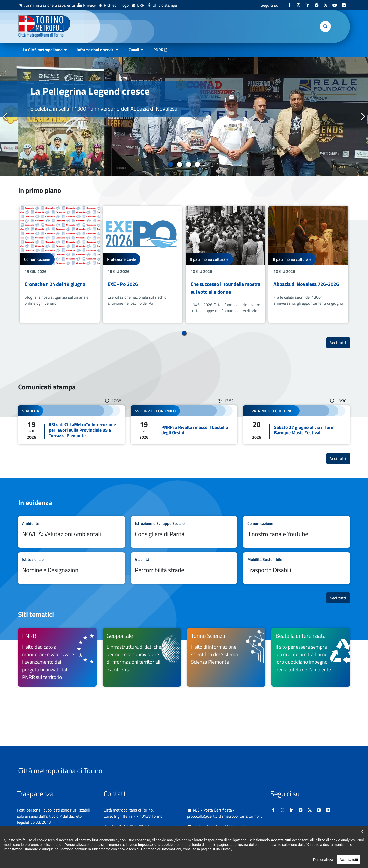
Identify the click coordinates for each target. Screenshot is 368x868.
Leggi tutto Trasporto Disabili (297, 568)
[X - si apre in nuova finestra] (326, 5)
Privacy (89, 5)
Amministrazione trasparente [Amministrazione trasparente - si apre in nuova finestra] (50, 5)
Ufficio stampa (165, 5)
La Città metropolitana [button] (43, 50)
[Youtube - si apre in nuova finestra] (335, 5)
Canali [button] (134, 50)
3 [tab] (188, 164)
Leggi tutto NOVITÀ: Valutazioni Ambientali (71, 532)
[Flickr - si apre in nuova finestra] (344, 5)
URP (141, 5)
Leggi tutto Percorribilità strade (184, 568)
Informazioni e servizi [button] (96, 50)
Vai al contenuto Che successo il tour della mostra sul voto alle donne (225, 264)
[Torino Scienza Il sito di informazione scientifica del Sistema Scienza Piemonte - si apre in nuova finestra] (226, 657)
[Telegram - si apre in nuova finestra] (317, 5)
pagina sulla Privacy (216, 862)
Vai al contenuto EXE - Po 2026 (143, 264)
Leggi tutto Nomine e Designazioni (71, 568)
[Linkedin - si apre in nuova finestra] (308, 5)
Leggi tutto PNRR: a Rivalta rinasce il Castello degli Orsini (184, 425)
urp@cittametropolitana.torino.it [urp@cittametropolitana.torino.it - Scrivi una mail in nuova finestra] (218, 826)
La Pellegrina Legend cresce (90, 91)
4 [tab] (197, 164)
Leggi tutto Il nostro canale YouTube (297, 532)
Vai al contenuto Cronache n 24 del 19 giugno (60, 264)
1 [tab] (171, 164)
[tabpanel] (184, 117)
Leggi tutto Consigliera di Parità (184, 532)
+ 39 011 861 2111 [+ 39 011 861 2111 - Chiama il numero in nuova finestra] (143, 836)
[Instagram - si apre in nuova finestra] (298, 5)
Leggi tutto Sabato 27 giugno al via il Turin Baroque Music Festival (297, 425)
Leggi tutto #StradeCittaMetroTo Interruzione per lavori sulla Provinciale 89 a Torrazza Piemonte (71, 425)
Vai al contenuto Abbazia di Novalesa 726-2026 (308, 264)
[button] (325, 26)
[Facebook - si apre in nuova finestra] (289, 5)
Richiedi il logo (116, 5)
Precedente (5, 117)
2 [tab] (180, 164)
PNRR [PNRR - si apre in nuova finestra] (158, 50)
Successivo (363, 117)
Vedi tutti (340, 343)
